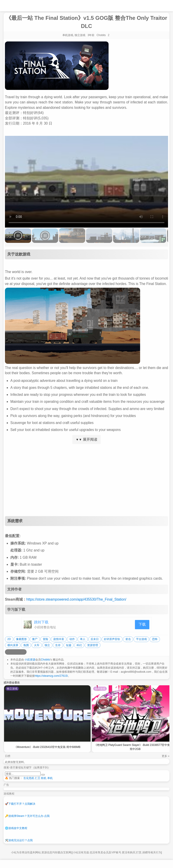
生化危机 (29, 778)
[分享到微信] (18, 652)
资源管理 (93, 645)
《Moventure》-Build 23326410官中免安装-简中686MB (47, 747)
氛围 (26, 645)
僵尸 (35, 639)
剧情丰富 (59, 639)
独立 (47, 645)
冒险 (46, 639)
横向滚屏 (13, 645)
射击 (128, 639)
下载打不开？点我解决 (20, 804)
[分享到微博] (8, 652)
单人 (83, 639)
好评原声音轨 (112, 639)
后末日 (95, 639)
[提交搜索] (43, 775)
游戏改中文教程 (16, 828)
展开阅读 (86, 439)
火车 (37, 645)
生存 (58, 645)
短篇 (69, 645)
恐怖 (155, 639)
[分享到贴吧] (24, 652)
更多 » (166, 756)
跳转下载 (41, 622)
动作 (72, 639)
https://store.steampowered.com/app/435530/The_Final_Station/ (76, 599)
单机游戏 (68, 35)
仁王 (38, 778)
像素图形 (21, 639)
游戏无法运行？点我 (19, 840)
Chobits (45, 660)
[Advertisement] (86, 480)
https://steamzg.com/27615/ (51, 676)
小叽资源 (30, 660)
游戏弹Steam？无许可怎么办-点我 (27, 816)
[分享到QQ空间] (13, 652)
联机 (44, 778)
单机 (50, 778)
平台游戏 (141, 639)
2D (9, 639)
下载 (142, 624)
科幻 (79, 645)
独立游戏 (80, 35)
